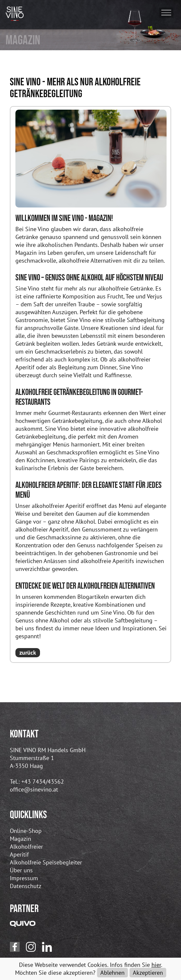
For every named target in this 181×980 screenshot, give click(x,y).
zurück (28, 653)
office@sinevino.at (34, 789)
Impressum (24, 878)
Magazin (20, 839)
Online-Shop (26, 831)
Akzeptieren (148, 973)
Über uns (21, 870)
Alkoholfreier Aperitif (26, 850)
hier (156, 965)
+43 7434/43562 (43, 782)
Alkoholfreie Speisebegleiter (46, 862)
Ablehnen (112, 973)
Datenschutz (26, 886)
